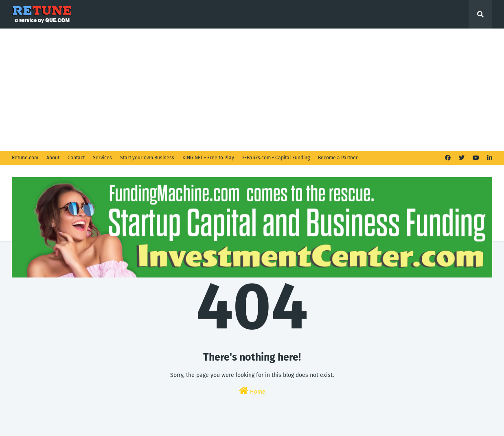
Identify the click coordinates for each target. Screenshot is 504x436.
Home (252, 391)
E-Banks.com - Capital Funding (276, 158)
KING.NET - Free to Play (208, 158)
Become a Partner (338, 158)
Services (102, 158)
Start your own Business (147, 158)
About (53, 158)
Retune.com (25, 158)
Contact (76, 158)
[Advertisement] (252, 90)
